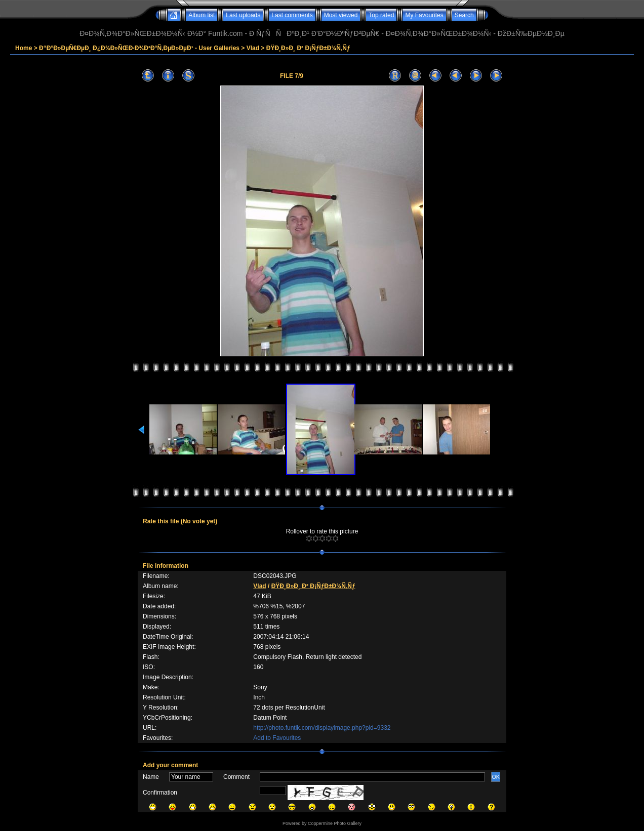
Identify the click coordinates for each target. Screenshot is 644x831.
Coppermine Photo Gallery (335, 823)
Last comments (292, 15)
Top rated (381, 15)
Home (24, 48)
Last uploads (243, 15)
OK (496, 777)
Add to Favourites (277, 738)
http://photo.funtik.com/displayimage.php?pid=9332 (322, 728)
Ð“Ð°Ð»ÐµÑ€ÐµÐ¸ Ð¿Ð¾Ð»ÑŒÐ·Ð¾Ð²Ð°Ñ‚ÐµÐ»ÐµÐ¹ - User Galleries (139, 48)
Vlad (253, 48)
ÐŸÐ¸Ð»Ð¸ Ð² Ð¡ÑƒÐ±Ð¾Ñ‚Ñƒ (308, 48)
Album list (202, 15)
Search (464, 15)
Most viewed (341, 15)
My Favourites (424, 15)
